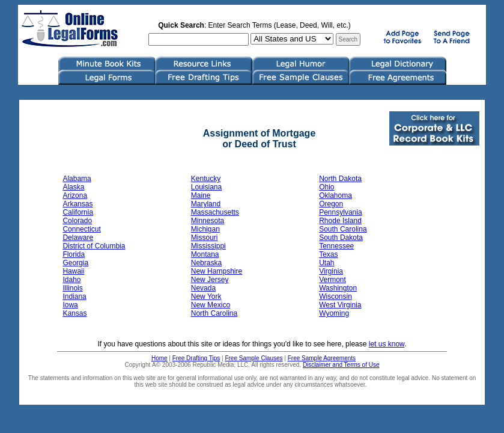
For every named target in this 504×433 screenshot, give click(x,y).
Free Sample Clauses (254, 358)
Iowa (70, 305)
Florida (74, 254)
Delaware (78, 238)
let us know (387, 344)
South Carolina (343, 229)
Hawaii (73, 271)
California (78, 212)
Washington (338, 288)
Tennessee (336, 246)
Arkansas (77, 204)
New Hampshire (217, 271)
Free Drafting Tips (196, 358)
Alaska (73, 187)
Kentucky (206, 179)
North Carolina (214, 313)
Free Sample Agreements (322, 358)
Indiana (74, 296)
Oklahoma (335, 195)
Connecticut (81, 229)
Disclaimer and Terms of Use (341, 365)
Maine (201, 195)
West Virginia (340, 305)
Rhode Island (340, 221)
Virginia (331, 271)
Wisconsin (335, 296)
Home (159, 358)
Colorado (77, 221)
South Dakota (341, 238)
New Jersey (210, 280)
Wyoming (334, 313)
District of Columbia (94, 246)
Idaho (71, 280)
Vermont (332, 280)
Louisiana (206, 187)
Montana (205, 254)
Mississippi (208, 246)
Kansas (74, 313)
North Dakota (340, 179)
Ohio (326, 187)
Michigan (205, 229)
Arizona (75, 195)
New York (206, 296)
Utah (326, 263)
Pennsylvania (340, 212)
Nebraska (206, 263)
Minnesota (208, 221)
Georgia (75, 263)
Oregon (331, 204)
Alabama (77, 179)
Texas (328, 254)
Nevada (203, 288)
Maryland (206, 204)
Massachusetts (215, 212)
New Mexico (211, 305)
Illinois (72, 288)
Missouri (205, 238)
